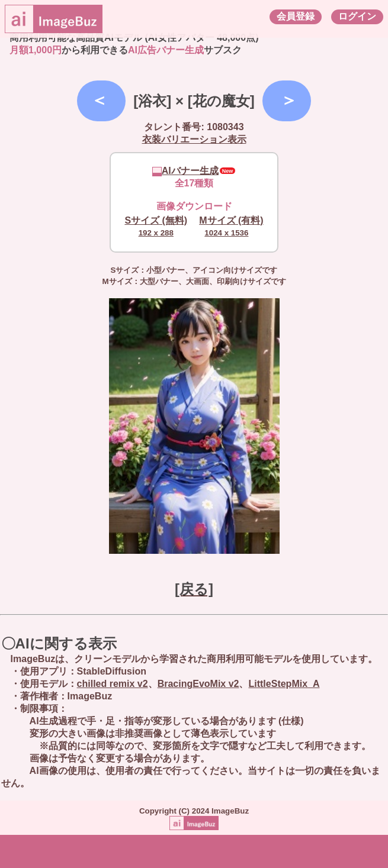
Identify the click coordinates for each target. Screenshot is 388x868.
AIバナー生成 (185, 171)
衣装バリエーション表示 (194, 139)
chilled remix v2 (113, 684)
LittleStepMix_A (284, 684)
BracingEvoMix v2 (198, 684)
